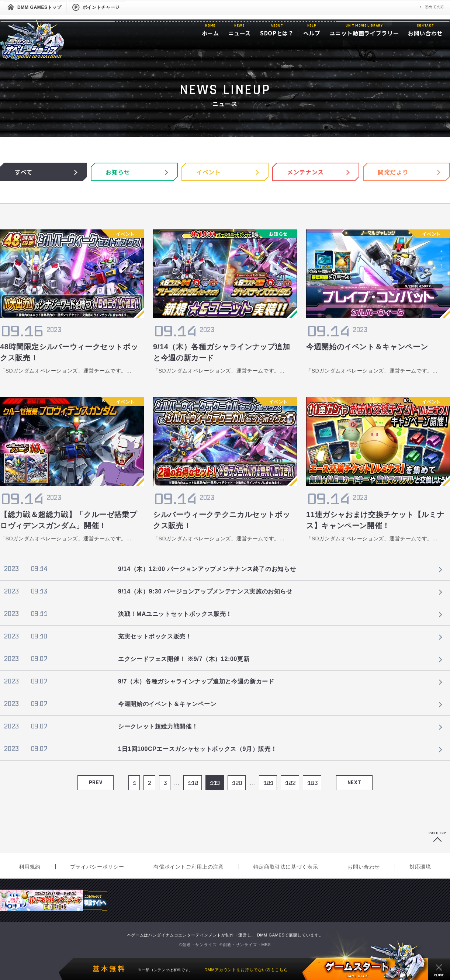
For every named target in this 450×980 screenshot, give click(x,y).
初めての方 (435, 7)
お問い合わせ (364, 867)
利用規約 (30, 867)
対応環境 (420, 867)
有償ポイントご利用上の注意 (188, 867)
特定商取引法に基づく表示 (286, 867)
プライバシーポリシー (97, 867)
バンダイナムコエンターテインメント (185, 935)
